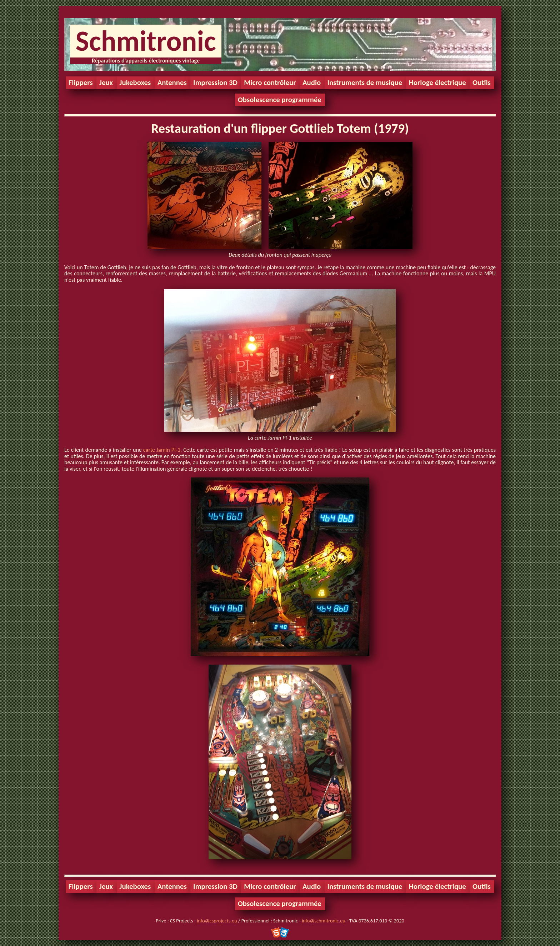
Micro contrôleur (270, 82)
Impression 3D (215, 82)
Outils (482, 82)
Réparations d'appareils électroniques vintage (146, 61)
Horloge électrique (437, 82)
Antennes (172, 82)
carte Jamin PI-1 (162, 450)
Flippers (81, 82)
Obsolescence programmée (280, 100)
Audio (312, 82)
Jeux (106, 82)
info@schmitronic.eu (324, 921)
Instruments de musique (365, 82)
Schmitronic (146, 41)
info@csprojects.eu (217, 921)
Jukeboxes (135, 82)
